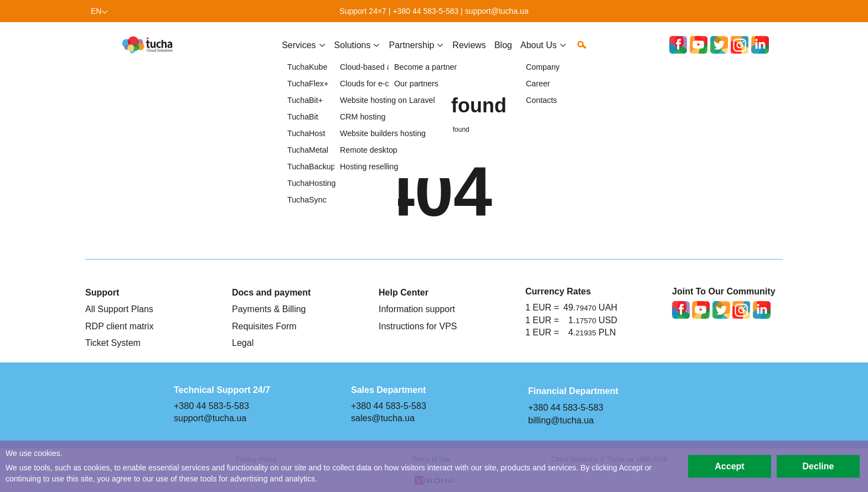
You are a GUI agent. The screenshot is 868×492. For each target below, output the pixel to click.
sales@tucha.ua (383, 418)
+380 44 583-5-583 (425, 11)
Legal (243, 343)
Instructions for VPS (418, 326)
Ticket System (113, 343)
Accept (729, 466)
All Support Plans (119, 309)
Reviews (469, 54)
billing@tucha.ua (561, 420)
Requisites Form (264, 326)
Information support (417, 309)
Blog (503, 54)
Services (299, 54)
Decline (818, 466)
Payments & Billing (269, 309)
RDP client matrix (119, 326)
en (96, 11)
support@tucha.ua (497, 11)
